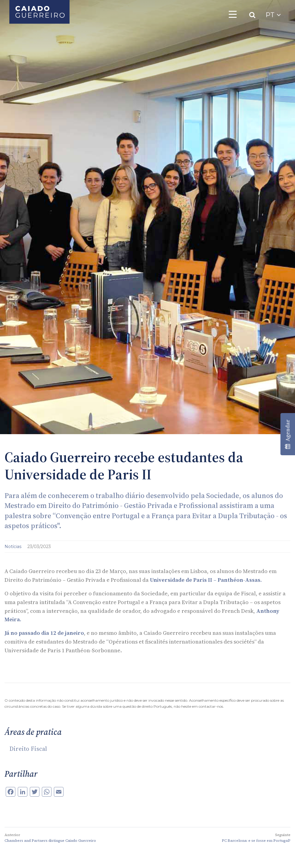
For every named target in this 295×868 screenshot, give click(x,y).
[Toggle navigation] (233, 14)
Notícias (14, 547)
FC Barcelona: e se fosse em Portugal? (256, 841)
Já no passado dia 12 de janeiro (44, 633)
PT (273, 15)
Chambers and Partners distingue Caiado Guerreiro (50, 841)
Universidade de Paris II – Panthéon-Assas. (206, 580)
